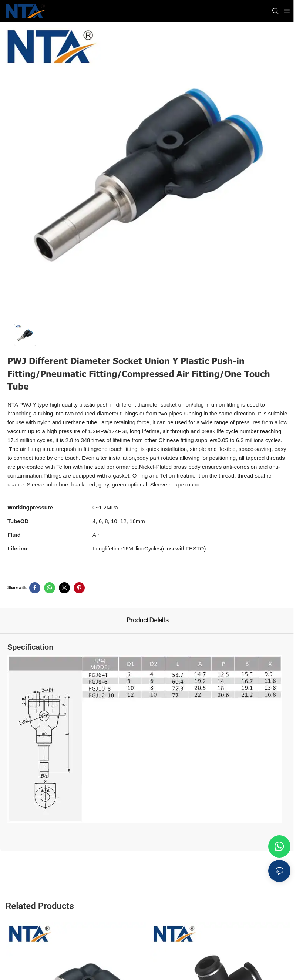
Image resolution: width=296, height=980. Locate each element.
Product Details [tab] (148, 620)
